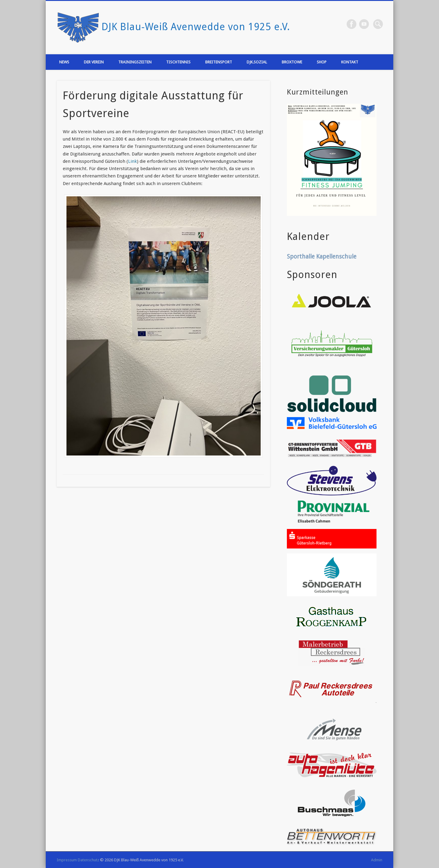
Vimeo (364, 24)
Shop (322, 62)
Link (132, 161)
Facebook (352, 24)
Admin (377, 860)
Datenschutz (88, 860)
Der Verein (94, 62)
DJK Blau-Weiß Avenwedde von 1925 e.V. (196, 27)
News (64, 62)
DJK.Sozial (257, 62)
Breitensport (219, 62)
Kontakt (350, 62)
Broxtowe (292, 62)
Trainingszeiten (135, 62)
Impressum (67, 860)
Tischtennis (178, 62)
